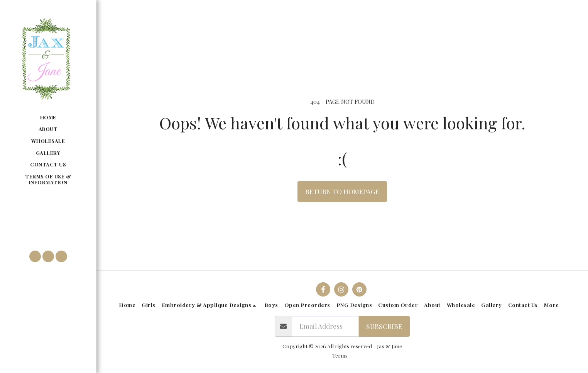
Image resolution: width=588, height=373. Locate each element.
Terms (340, 355)
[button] (48, 220)
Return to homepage (342, 191)
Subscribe (384, 326)
